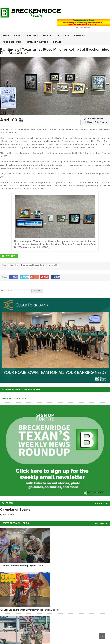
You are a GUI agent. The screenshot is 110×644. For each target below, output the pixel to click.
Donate (58, 42)
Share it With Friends (95, 122)
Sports (48, 36)
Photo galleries (12, 42)
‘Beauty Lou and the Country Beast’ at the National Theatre (30, 610)
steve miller (54, 265)
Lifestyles (32, 36)
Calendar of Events (15, 509)
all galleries (102, 523)
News (17, 36)
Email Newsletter (38, 42)
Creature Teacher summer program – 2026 (22, 566)
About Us (82, 36)
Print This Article (93, 119)
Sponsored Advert (83, 28)
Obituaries (64, 36)
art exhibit (13, 265)
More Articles (101, 503)
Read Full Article (7, 515)
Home (6, 36)
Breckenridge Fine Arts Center (33, 265)
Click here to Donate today (13, 399)
